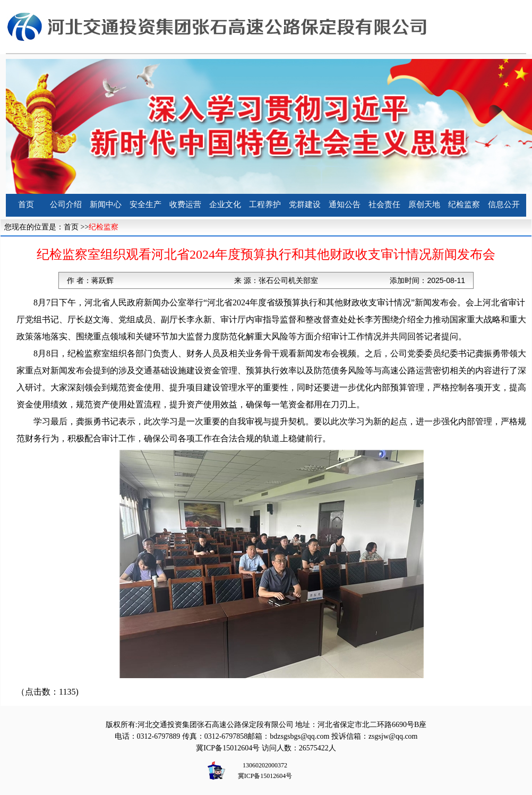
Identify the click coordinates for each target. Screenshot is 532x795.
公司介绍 (66, 204)
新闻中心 (106, 204)
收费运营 (185, 204)
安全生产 (145, 204)
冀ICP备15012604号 (228, 748)
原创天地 (424, 204)
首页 (26, 204)
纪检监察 (464, 204)
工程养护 (265, 204)
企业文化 (225, 204)
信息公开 (504, 204)
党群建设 (305, 204)
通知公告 (345, 204)
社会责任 (384, 204)
